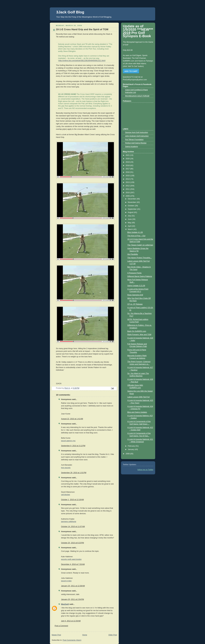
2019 (128, 162)
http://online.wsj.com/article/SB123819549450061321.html (82, 61)
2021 (128, 155)
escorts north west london (71, 559)
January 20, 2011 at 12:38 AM (73, 586)
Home (85, 635)
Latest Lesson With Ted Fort (139, 397)
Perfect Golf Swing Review (136, 143)
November (132, 202)
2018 (128, 165)
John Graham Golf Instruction (137, 136)
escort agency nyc (68, 441)
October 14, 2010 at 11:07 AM (73, 527)
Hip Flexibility (133, 254)
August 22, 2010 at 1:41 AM (72, 419)
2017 (128, 169)
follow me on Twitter (145, 470)
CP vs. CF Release (135, 304)
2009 (128, 196)
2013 (128, 182)
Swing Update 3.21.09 (136, 286)
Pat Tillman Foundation (134, 140)
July (130, 216)
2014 (128, 179)
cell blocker (66, 495)
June (130, 219)
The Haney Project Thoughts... (140, 258)
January (131, 449)
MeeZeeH (65, 604)
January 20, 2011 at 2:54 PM (72, 599)
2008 (128, 454)
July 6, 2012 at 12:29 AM (71, 621)
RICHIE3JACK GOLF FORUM (137, 96)
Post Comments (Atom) (72, 640)
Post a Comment (61, 626)
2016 (128, 172)
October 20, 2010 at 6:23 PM (72, 543)
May (130, 223)
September (132, 209)
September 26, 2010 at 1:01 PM (74, 473)
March (131, 229)
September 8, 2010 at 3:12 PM (73, 446)
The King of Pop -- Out (136, 236)
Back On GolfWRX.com (137, 331)
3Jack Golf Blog (70, 12)
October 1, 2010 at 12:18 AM (72, 500)
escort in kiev (66, 581)
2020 (128, 159)
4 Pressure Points (135, 273)
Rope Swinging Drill (135, 295)
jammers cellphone (69, 522)
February (132, 446)
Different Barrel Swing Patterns (140, 276)
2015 (128, 176)
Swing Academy (132, 147)
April (130, 226)
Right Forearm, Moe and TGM (139, 335)
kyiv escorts (66, 468)
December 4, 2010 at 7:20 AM (73, 564)
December (132, 199)
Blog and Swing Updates (137, 412)
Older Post (113, 635)
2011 (128, 189)
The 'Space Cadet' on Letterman (140, 245)
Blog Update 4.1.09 (135, 232)
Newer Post (56, 635)
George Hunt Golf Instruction (137, 132)
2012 (128, 186)
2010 (128, 193)
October (131, 206)
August (131, 212)
